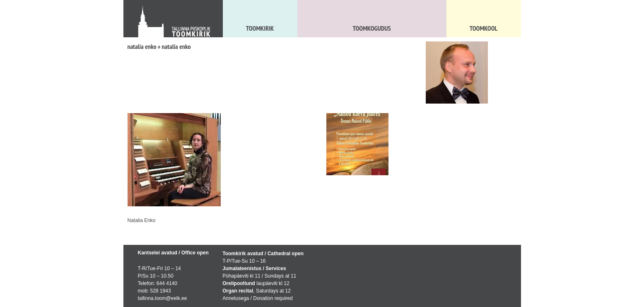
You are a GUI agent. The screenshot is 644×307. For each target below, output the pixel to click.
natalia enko (142, 46)
